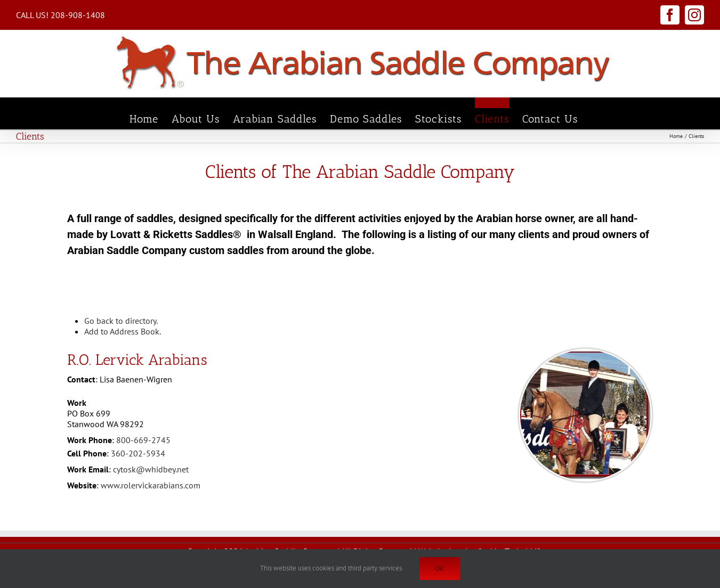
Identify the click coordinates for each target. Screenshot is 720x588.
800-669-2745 (143, 440)
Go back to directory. (121, 321)
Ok (440, 568)
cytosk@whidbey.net (151, 469)
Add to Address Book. (123, 331)
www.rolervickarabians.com (151, 485)
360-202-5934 (138, 453)
